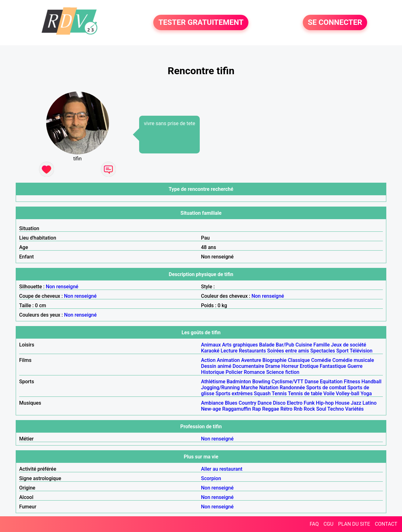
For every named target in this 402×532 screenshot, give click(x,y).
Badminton (239, 382)
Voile (329, 393)
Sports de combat (326, 388)
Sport (342, 351)
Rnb (298, 409)
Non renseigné (62, 287)
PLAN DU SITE (354, 524)
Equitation (331, 382)
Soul (321, 409)
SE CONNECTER (335, 23)
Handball (372, 382)
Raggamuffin (236, 409)
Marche (249, 388)
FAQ (314, 524)
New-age (211, 409)
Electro (295, 403)
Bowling (261, 382)
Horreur (290, 366)
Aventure (251, 360)
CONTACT (386, 524)
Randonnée (292, 388)
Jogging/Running (220, 388)
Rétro (287, 409)
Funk (309, 403)
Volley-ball (348, 393)
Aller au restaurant (222, 469)
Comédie (321, 360)
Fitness (352, 382)
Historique (213, 372)
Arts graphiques (240, 345)
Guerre (355, 366)
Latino (369, 403)
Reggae (271, 409)
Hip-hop (325, 403)
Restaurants (252, 351)
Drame (273, 366)
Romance (254, 372)
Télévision (361, 351)
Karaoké (210, 351)
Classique (299, 360)
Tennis (279, 393)
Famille (322, 345)
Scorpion (211, 478)
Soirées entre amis (288, 351)
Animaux (211, 345)
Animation (228, 360)
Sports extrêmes (234, 393)
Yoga (366, 393)
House (342, 403)
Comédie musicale (353, 360)
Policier (234, 372)
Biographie (275, 360)
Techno (336, 409)
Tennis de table (305, 393)
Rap (257, 409)
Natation (269, 388)
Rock (309, 409)
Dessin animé (216, 366)
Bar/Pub (285, 345)
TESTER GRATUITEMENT (201, 23)
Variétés (354, 409)
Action (208, 360)
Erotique (309, 366)
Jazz (356, 403)
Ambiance (212, 403)
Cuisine (304, 345)
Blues (231, 403)
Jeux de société (349, 345)
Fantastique (333, 366)
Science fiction (283, 372)
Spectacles (323, 351)
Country (247, 403)
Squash (262, 393)
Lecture (229, 351)
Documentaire (248, 366)
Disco (279, 403)
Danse (312, 382)
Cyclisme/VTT (287, 382)
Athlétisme (213, 382)
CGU (329, 524)
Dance (265, 403)
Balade (267, 345)
